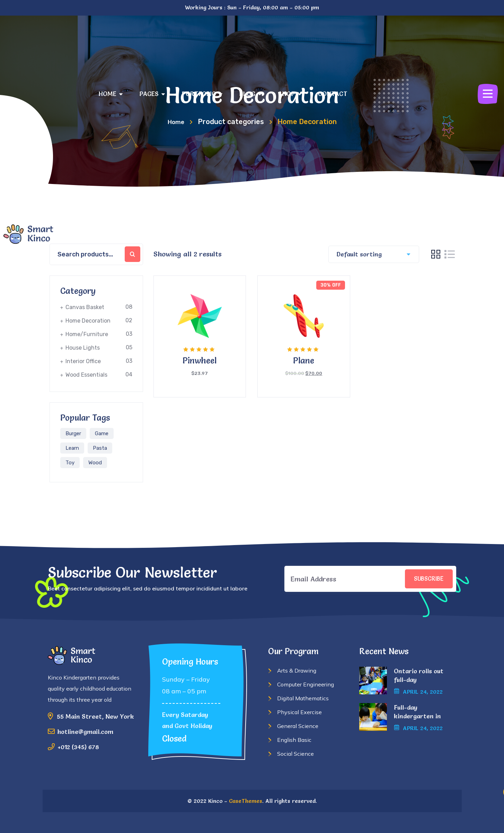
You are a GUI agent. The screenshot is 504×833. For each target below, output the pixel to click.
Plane (304, 361)
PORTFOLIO (202, 94)
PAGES (152, 94)
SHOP (290, 94)
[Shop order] (371, 254)
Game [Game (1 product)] (102, 433)
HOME (110, 94)
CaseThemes (246, 801)
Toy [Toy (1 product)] (70, 463)
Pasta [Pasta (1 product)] (100, 448)
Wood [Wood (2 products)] (95, 463)
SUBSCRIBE (425, 579)
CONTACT (333, 94)
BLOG (250, 94)
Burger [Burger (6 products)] (73, 433)
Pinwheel (200, 361)
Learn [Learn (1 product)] (72, 448)
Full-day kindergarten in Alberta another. (419, 716)
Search (132, 254)
